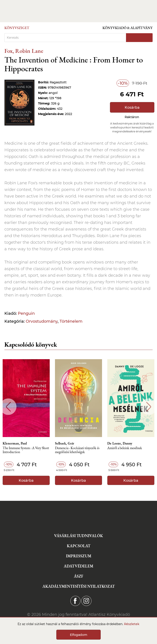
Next (149, 407)
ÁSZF (79, 576)
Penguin (26, 313)
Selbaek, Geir (65, 443)
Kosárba (132, 107)
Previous (8, 407)
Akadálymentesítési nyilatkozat (79, 586)
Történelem (71, 321)
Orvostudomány (42, 321)
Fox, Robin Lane (24, 51)
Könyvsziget (17, 28)
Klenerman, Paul (15, 443)
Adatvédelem (78, 566)
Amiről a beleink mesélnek (125, 448)
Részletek (132, 624)
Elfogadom (79, 635)
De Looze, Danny (120, 443)
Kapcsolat (79, 546)
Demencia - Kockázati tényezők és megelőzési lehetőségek (77, 450)
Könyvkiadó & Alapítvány (128, 28)
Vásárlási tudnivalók (78, 536)
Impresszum (79, 556)
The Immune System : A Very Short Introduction (26, 450)
